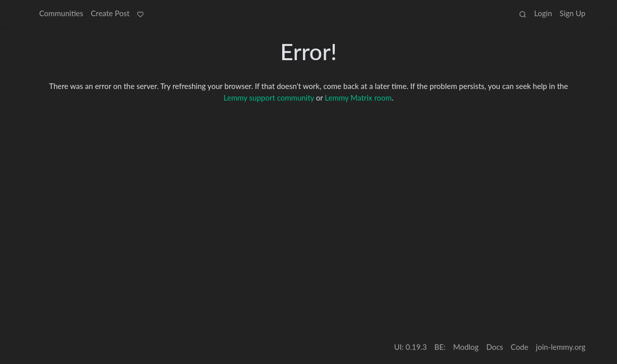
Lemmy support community (269, 98)
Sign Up (573, 13)
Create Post (111, 13)
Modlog (466, 347)
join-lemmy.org (561, 347)
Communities (61, 13)
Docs (494, 347)
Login (543, 13)
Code (520, 347)
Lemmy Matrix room (358, 98)
